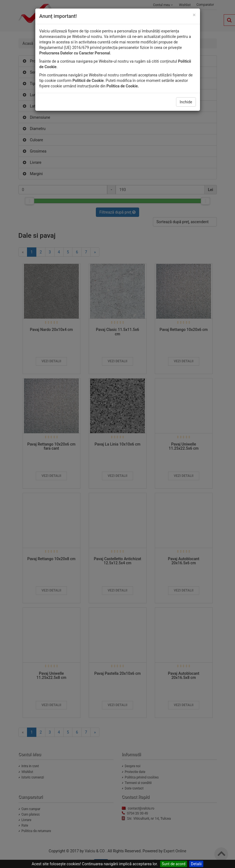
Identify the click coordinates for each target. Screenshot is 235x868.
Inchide (186, 102)
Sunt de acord (174, 864)
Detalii (196, 864)
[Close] (194, 15)
